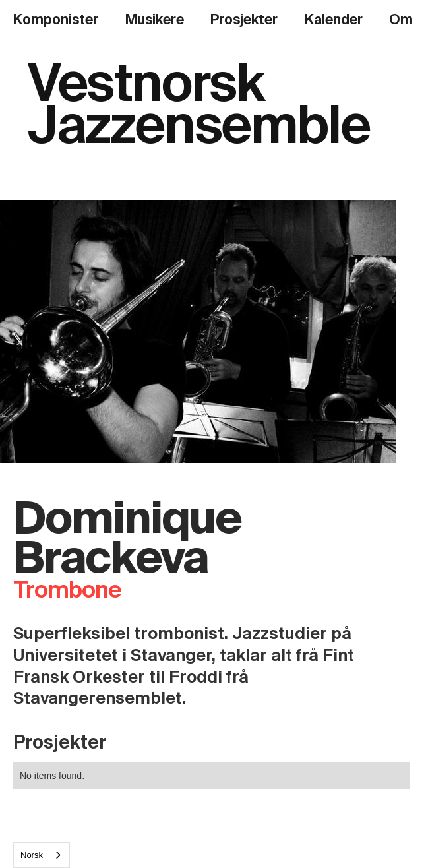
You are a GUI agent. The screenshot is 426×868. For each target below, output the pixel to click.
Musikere (155, 20)
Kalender (334, 20)
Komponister (56, 20)
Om (401, 20)
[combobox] (42, 855)
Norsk (32, 855)
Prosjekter (244, 20)
